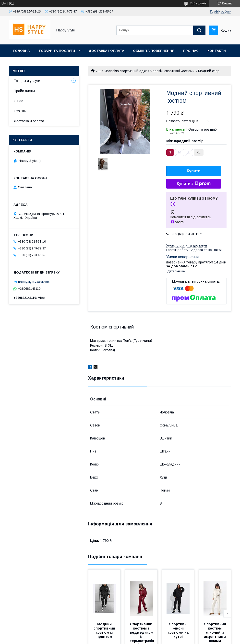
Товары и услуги (27, 81)
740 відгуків (198, 3)
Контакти (217, 51)
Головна (21, 51)
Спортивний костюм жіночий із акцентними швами (215, 632)
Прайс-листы (24, 91)
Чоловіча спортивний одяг (126, 71)
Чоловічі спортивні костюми (172, 71)
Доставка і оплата (106, 51)
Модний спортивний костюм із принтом (105, 630)
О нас (18, 101)
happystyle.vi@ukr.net (34, 282)
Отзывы (20, 111)
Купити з (193, 184)
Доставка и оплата (29, 121)
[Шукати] (199, 30)
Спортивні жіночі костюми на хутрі (179, 630)
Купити (194, 171)
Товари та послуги (57, 51)
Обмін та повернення (154, 51)
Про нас (191, 51)
